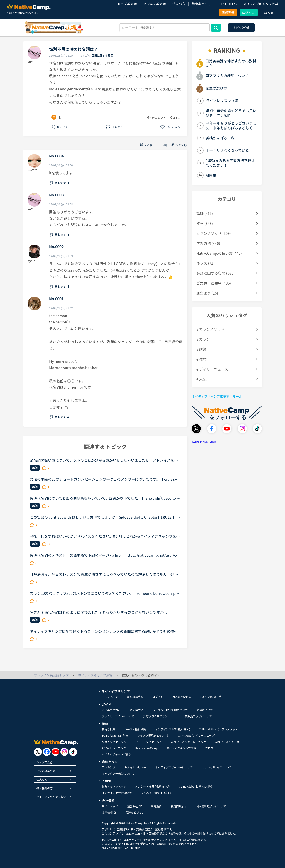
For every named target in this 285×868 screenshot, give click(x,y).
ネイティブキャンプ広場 (182, 748)
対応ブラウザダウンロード (159, 716)
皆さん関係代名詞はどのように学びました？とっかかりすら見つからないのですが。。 (99, 612)
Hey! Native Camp (146, 748)
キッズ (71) (205, 263)
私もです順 (179, 145)
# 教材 (201, 359)
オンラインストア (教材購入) (172, 729)
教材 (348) (205, 223)
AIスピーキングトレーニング (189, 742)
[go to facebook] (47, 752)
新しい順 (146, 145)
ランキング (109, 767)
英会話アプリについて (198, 716)
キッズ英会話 (127, 4)
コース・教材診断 (135, 729)
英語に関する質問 (102, 55)
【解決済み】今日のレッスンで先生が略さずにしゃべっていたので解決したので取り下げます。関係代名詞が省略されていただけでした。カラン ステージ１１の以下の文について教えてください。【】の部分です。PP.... (104, 574)
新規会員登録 (135, 697)
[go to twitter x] (38, 752)
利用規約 (156, 806)
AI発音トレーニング (114, 748)
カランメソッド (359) (214, 233)
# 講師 (201, 349)
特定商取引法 (179, 806)
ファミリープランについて (118, 716)
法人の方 (179, 4)
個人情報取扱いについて (211, 806)
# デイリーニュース (212, 369)
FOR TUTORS (227, 4)
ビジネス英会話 (154, 4)
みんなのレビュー (135, 767)
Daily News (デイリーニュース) (196, 735)
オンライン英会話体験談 (117, 793)
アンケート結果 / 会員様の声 (152, 786)
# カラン (203, 339)
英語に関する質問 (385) (215, 273)
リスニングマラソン (114, 742)
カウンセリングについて (217, 767)
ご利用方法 (137, 710)
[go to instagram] (64, 752)
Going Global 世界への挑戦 (196, 786)
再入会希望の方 (182, 697)
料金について (205, 710)
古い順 (162, 145)
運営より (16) (207, 293)
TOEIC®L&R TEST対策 (115, 735)
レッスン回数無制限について (170, 710)
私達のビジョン (135, 812)
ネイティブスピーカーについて (174, 767)
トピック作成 (241, 27)
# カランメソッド (210, 329)
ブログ (209, 748)
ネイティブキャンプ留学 (261, 4)
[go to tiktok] (73, 752)
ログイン (249, 12)
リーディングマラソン (149, 742)
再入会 (269, 13)
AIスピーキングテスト (229, 742)
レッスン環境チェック (153, 735)
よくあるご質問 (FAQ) (156, 793)
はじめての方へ (111, 710)
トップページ (110, 697)
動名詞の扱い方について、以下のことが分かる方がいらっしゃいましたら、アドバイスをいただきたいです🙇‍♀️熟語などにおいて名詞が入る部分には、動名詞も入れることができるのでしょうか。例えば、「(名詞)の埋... (104, 460)
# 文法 (201, 379)
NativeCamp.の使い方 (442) (219, 253)
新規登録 (228, 12)
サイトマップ (110, 806)
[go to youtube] (56, 752)
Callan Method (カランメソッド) (219, 729)
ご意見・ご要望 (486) (214, 283)
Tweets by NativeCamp (204, 442)
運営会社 (134, 806)
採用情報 (109, 812)
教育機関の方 (201, 4)
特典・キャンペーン (114, 786)
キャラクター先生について (118, 773)
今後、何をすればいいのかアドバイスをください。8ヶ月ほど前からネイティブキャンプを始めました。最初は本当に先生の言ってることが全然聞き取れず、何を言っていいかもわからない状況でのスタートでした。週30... (105, 536)
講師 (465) (205, 213)
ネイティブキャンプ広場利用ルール (217, 396)
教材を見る (109, 729)
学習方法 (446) (208, 243)
